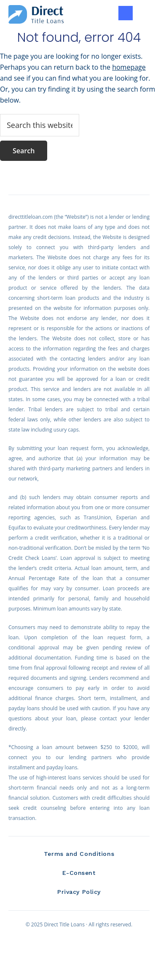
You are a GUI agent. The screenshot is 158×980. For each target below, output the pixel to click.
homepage (129, 67)
